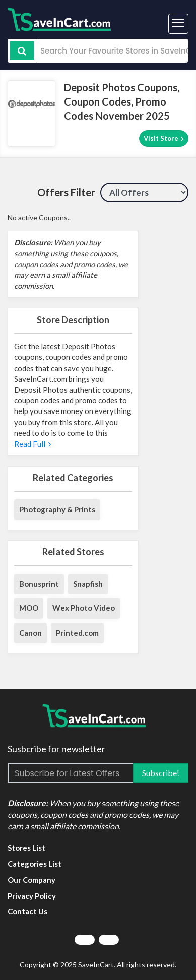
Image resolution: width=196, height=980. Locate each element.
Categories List (35, 864)
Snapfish (88, 584)
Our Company (31, 880)
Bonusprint (39, 584)
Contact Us (27, 911)
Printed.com (77, 633)
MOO (29, 608)
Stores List (26, 848)
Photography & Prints (57, 509)
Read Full (32, 444)
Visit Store (164, 139)
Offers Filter (66, 192)
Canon (30, 633)
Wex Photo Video (84, 608)
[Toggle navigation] (178, 24)
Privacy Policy (32, 896)
